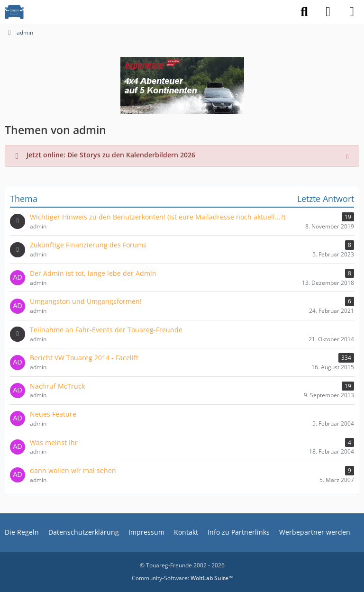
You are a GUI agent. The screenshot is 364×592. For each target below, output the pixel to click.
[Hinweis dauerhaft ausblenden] (348, 156)
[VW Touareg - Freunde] (14, 12)
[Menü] (352, 12)
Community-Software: (182, 578)
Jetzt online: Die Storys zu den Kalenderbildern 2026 (111, 155)
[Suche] (304, 12)
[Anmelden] (328, 12)
